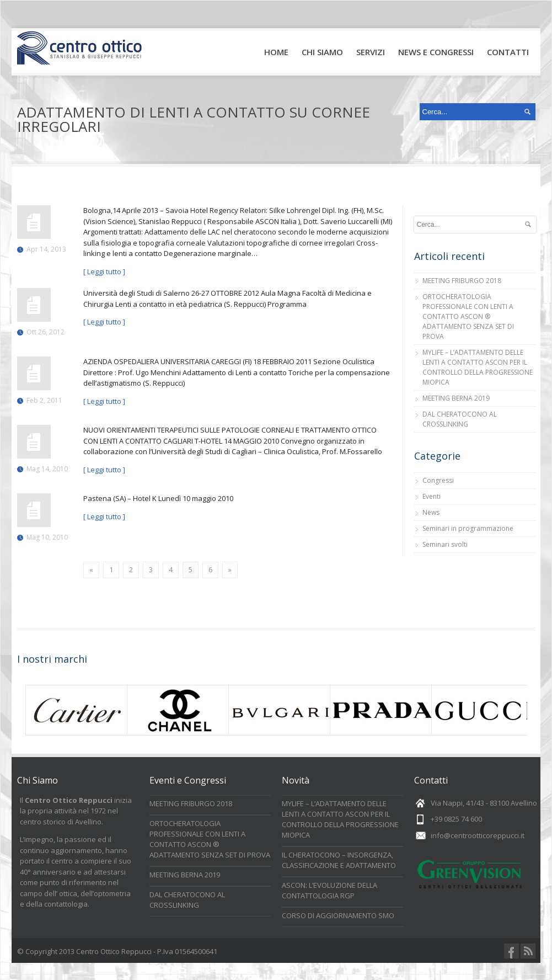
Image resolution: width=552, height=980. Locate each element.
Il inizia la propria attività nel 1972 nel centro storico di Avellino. (76, 811)
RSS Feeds (528, 951)
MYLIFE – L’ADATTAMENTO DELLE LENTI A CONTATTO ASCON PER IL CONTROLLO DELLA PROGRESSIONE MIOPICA (478, 367)
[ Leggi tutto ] (104, 271)
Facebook (511, 951)
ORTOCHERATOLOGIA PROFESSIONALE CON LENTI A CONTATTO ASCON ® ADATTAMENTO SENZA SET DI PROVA (468, 316)
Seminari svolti (445, 544)
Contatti (508, 52)
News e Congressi (436, 52)
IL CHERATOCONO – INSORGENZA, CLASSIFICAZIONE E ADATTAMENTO (339, 860)
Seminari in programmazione (468, 528)
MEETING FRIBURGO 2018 (462, 281)
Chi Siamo (322, 52)
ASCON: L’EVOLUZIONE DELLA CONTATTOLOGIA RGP (329, 890)
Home (276, 52)
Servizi (373, 56)
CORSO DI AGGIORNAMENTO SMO (338, 915)
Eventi (432, 496)
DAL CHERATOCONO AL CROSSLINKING (460, 419)
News (431, 512)
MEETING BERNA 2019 (456, 398)
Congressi (438, 480)
